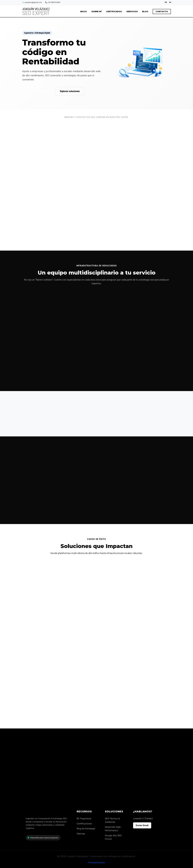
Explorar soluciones (69, 91)
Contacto (162, 12)
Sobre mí (96, 12)
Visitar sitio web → (35, 637)
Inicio (83, 12)
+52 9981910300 (53, 2)
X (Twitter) (147, 818)
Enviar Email (142, 825)
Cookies (101, 862)
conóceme (89, 235)
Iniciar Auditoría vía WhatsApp (153, 760)
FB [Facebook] (166, 2)
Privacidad (93, 862)
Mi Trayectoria (84, 818)
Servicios (132, 12)
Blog (145, 12)
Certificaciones (84, 824)
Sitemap (81, 834)
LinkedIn (137, 818)
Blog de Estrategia (86, 829)
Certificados (114, 12)
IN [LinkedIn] (170, 2)
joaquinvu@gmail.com (32, 2)
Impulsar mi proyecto (37, 91)
